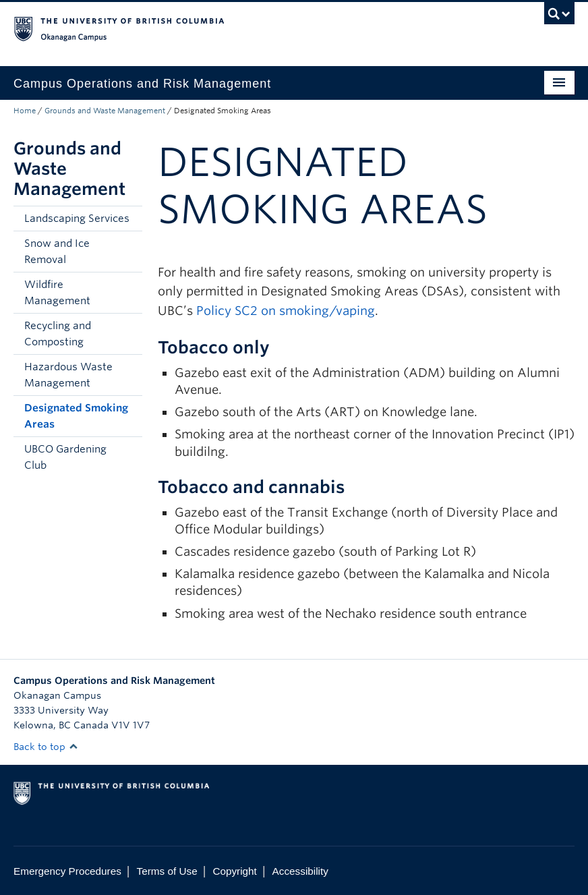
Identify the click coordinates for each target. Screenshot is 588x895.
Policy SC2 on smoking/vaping (286, 311)
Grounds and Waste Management (105, 111)
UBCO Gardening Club (65, 457)
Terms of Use (167, 871)
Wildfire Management (57, 293)
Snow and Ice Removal (57, 252)
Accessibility (300, 871)
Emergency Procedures (67, 871)
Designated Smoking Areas (76, 416)
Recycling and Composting (58, 334)
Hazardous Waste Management (68, 375)
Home (25, 111)
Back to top (46, 747)
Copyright (234, 871)
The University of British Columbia (252, 28)
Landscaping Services (77, 219)
